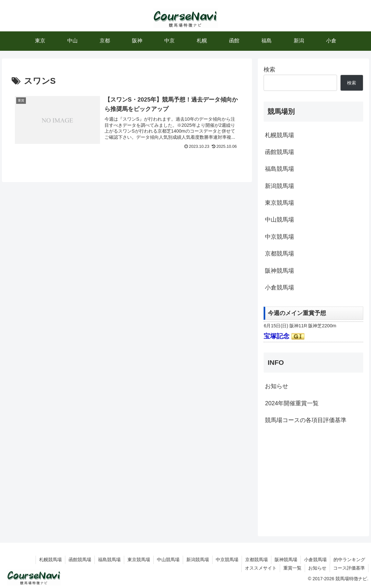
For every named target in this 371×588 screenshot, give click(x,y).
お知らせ (277, 386)
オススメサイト (261, 568)
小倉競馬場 (279, 288)
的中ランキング (349, 560)
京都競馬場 (279, 254)
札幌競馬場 (279, 135)
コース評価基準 (349, 568)
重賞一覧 (292, 568)
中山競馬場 (279, 220)
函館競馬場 (279, 152)
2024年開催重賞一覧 (292, 403)
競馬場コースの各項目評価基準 (306, 420)
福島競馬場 (279, 169)
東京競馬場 (279, 203)
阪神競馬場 (279, 271)
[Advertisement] (313, 480)
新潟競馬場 (279, 186)
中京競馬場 (279, 237)
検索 (269, 70)
